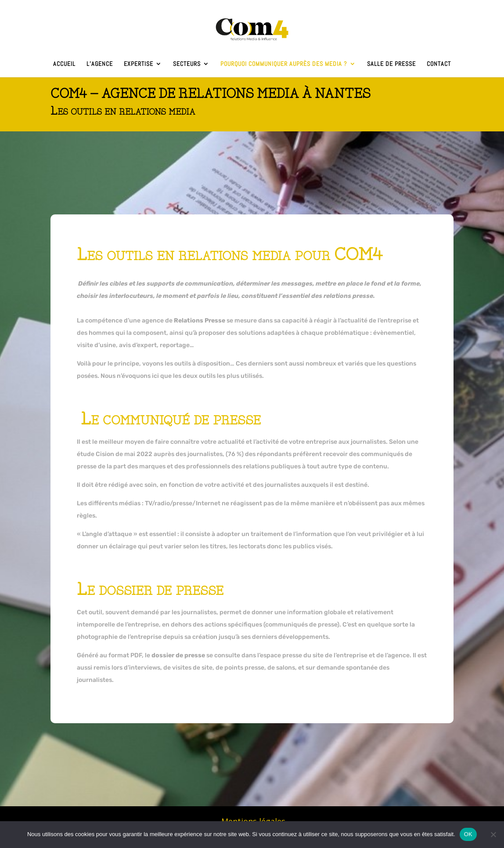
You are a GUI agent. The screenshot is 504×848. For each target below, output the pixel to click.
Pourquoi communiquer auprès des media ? (284, 64)
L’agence (100, 64)
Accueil (64, 64)
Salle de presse (391, 64)
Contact (439, 64)
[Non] (493, 834)
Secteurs (187, 64)
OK (468, 834)
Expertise (139, 64)
